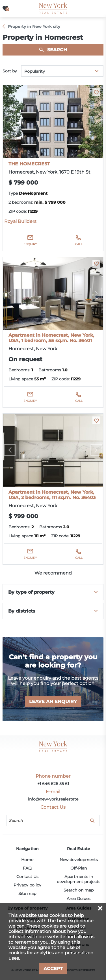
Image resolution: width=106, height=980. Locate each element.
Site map (27, 893)
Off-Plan (79, 868)
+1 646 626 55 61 (53, 784)
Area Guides (79, 899)
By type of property (31, 592)
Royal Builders (20, 221)
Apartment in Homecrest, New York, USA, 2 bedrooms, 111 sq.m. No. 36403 (52, 495)
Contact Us (27, 877)
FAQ (27, 868)
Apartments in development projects (79, 879)
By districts (22, 611)
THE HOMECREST (29, 164)
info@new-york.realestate (53, 799)
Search (57, 50)
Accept (53, 969)
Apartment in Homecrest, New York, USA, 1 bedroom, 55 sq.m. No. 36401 (51, 338)
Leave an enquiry (53, 701)
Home (27, 860)
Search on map (79, 890)
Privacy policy (27, 885)
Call (79, 244)
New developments (79, 860)
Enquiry (30, 244)
